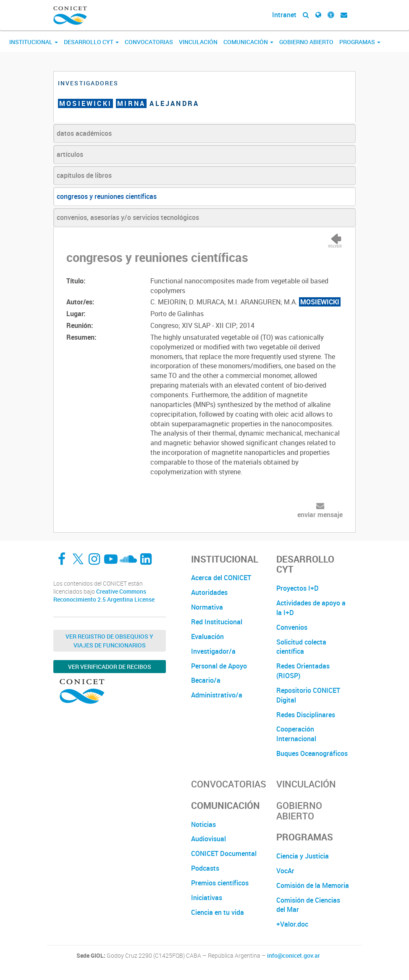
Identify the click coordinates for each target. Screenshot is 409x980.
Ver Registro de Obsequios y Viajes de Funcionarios (109, 641)
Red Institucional (217, 622)
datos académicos (84, 133)
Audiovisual (208, 839)
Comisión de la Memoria (313, 885)
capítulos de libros (84, 175)
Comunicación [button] (248, 42)
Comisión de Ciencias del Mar (308, 905)
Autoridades (209, 592)
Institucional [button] (34, 42)
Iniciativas (207, 898)
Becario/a (206, 680)
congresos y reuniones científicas (107, 196)
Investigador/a (213, 651)
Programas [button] (360, 42)
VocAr (285, 871)
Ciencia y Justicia (303, 856)
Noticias (203, 824)
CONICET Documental (224, 853)
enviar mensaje (320, 515)
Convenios (292, 627)
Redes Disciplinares (306, 715)
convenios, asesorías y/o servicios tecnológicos (128, 217)
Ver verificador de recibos (110, 667)
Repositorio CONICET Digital (308, 695)
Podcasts (205, 868)
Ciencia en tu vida (218, 912)
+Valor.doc (292, 924)
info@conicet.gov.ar (294, 956)
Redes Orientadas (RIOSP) (303, 671)
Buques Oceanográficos (312, 753)
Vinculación (198, 42)
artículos (70, 154)
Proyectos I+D (298, 588)
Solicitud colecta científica (301, 647)
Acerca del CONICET (221, 578)
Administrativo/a (217, 695)
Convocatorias (149, 42)
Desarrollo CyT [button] (91, 42)
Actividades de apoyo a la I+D (311, 608)
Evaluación (207, 637)
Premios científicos (220, 883)
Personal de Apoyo (219, 666)
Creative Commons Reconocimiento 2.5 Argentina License (104, 596)
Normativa (207, 607)
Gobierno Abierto (306, 42)
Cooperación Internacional (296, 734)
